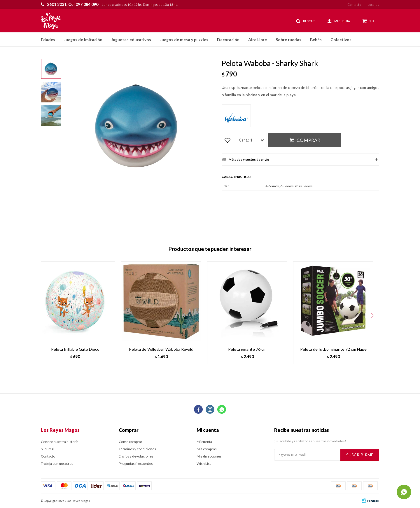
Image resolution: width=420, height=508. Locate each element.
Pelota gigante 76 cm (247, 349)
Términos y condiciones (137, 449)
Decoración (228, 40)
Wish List (204, 464)
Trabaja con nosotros (57, 464)
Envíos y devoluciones (136, 456)
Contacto (354, 5)
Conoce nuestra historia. (60, 442)
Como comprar (131, 442)
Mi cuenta (204, 442)
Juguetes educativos (131, 40)
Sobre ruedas (288, 40)
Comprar (308, 140)
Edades (48, 40)
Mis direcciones (209, 456)
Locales (373, 5)
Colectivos (341, 40)
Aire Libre (258, 40)
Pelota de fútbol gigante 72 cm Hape (333, 349)
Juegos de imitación (83, 40)
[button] (372, 316)
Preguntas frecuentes (136, 464)
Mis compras (207, 449)
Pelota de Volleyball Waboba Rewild (161, 349)
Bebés (316, 40)
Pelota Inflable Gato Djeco (75, 349)
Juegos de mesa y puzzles (184, 40)
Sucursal (48, 449)
